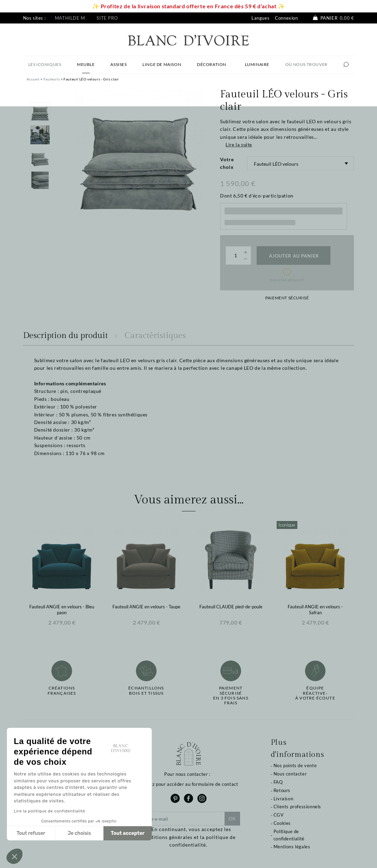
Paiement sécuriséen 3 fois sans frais (231, 696)
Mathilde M (70, 18)
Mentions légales (292, 847)
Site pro (107, 18)
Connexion (286, 18)
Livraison (283, 799)
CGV (279, 815)
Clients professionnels (297, 807)
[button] (14, 856)
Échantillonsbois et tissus (146, 691)
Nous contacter (290, 774)
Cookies (282, 823)
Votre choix (227, 163)
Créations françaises (62, 691)
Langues (260, 18)
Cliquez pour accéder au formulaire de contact (188, 784)
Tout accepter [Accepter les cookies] (128, 833)
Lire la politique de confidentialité (49, 811)
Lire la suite (239, 145)
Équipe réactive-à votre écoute (315, 693)
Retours (282, 790)
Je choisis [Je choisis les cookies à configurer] (79, 833)
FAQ (278, 782)
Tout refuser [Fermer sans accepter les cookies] (31, 833)
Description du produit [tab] (66, 336)
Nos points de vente (295, 765)
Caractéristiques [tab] (155, 336)
